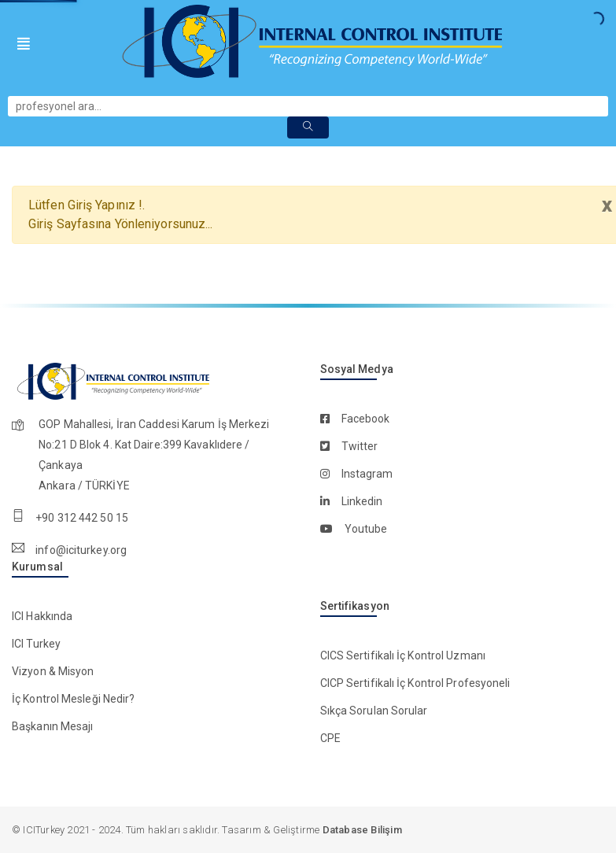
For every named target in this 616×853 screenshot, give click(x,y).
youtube (366, 529)
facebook (366, 419)
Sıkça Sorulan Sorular (374, 711)
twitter (360, 446)
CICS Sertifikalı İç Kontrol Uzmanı (403, 655)
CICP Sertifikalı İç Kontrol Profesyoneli (415, 683)
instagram (367, 474)
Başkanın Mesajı (53, 726)
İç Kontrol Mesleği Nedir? (74, 699)
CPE (330, 738)
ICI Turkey (36, 644)
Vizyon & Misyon (53, 671)
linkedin (362, 501)
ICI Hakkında (42, 616)
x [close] (607, 205)
